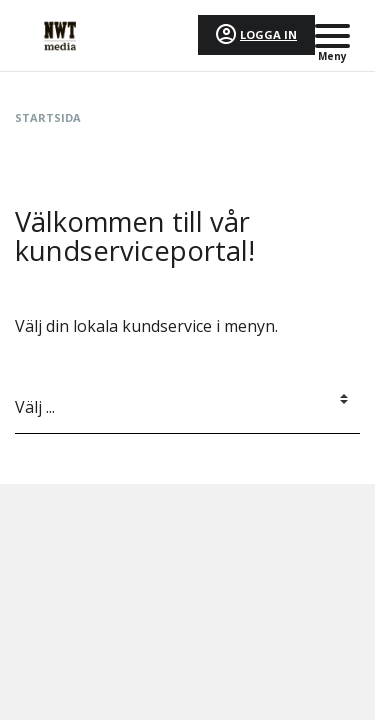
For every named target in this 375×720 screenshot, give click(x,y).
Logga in (268, 34)
